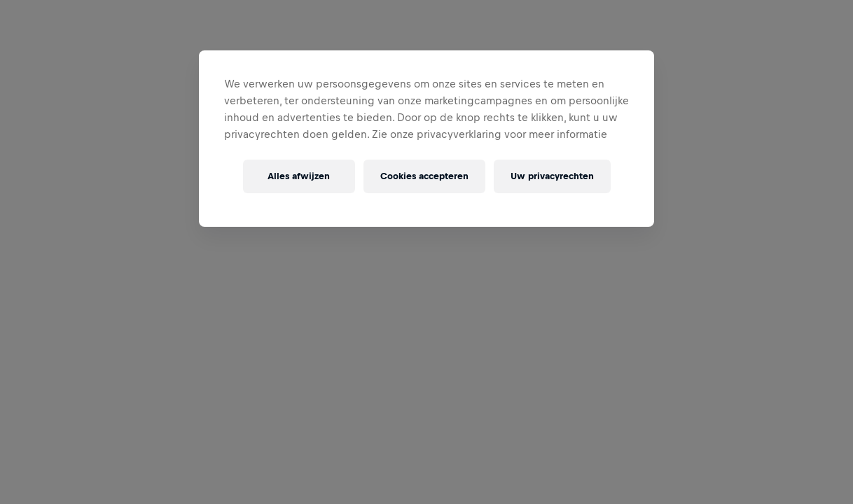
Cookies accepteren (424, 176)
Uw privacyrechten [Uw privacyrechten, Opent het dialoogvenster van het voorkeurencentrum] (552, 176)
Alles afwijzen (299, 176)
